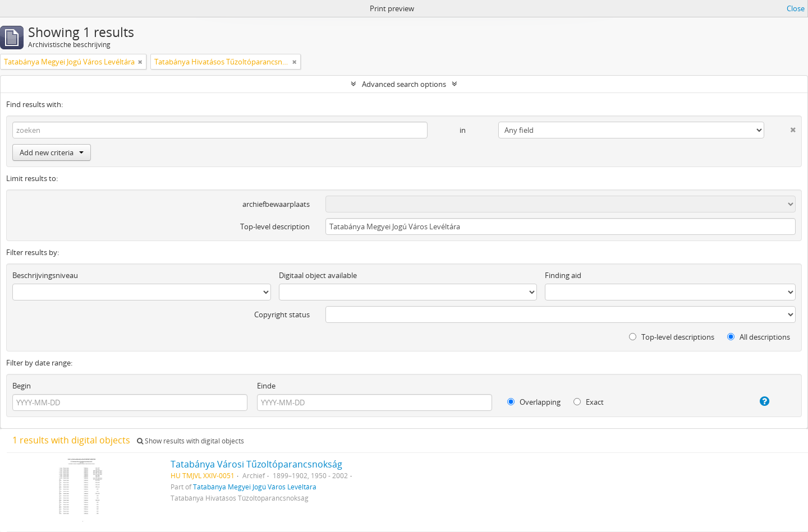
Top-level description (275, 226)
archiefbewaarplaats (276, 204)
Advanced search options (404, 84)
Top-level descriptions (672, 337)
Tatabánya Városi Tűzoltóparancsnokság (256, 464)
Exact (589, 402)
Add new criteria (52, 152)
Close (796, 8)
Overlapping (534, 402)
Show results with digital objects (190, 441)
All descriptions (759, 337)
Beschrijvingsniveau (45, 275)
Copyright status (282, 314)
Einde (266, 386)
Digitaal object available (318, 275)
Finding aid (563, 275)
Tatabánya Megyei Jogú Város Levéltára (255, 487)
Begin (22, 386)
